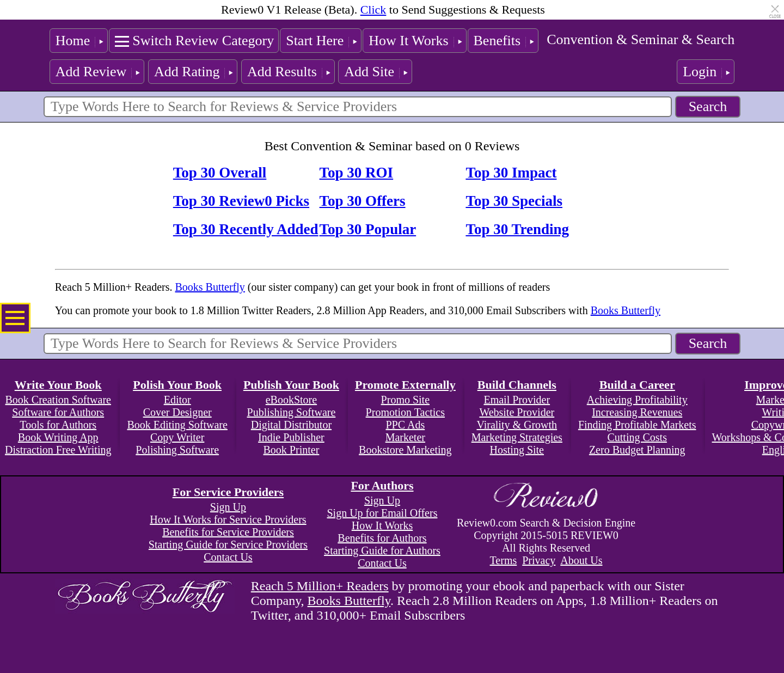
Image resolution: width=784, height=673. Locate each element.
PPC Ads (405, 425)
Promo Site (405, 400)
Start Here (315, 41)
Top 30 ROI (357, 173)
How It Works (408, 41)
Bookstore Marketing (405, 450)
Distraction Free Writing (58, 450)
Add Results (282, 72)
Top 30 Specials (514, 201)
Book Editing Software (177, 425)
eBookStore (291, 400)
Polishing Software (177, 450)
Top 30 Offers (363, 201)
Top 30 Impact (511, 173)
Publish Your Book (291, 385)
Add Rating (187, 72)
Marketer (405, 437)
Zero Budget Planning (637, 450)
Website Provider (517, 412)
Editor (177, 400)
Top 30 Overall (220, 173)
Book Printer (292, 450)
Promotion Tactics (405, 412)
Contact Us (228, 557)
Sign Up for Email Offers (382, 513)
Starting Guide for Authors (382, 550)
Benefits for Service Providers (228, 532)
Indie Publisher (291, 437)
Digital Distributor (291, 425)
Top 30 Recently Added (246, 229)
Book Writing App (58, 437)
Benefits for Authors (382, 538)
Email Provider (517, 400)
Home (73, 41)
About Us (581, 560)
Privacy (539, 560)
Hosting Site (517, 450)
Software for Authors (58, 412)
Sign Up (228, 507)
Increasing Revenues (637, 412)
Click (373, 10)
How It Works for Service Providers (228, 519)
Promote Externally (405, 385)
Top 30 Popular (368, 229)
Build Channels (517, 385)
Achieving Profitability (637, 400)
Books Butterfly (210, 287)
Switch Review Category (203, 41)
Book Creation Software (58, 400)
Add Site (369, 72)
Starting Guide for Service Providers (228, 544)
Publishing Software (292, 412)
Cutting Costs (637, 437)
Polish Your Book (177, 385)
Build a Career (637, 385)
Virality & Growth (517, 425)
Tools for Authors (58, 425)
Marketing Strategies (517, 437)
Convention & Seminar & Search (641, 39)
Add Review (91, 72)
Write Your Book (58, 385)
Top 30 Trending (517, 229)
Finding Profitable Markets (637, 425)
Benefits (497, 41)
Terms (504, 560)
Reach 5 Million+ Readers (320, 586)
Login (700, 72)
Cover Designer (177, 412)
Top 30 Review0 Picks (241, 201)
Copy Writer (177, 437)
